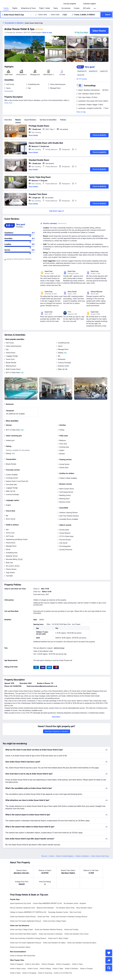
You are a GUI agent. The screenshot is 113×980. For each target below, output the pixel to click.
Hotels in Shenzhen (72, 969)
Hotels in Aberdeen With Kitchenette (23, 956)
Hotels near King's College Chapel (54, 921)
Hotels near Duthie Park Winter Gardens (24, 934)
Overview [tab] (8, 120)
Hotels (6, 8)
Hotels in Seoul (33, 969)
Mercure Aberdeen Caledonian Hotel (22, 908)
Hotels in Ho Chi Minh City (63, 973)
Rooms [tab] (18, 120)
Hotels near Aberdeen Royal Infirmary (23, 917)
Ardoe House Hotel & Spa (19, 29)
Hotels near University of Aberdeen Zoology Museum (69, 917)
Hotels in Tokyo (77, 964)
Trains (56, 8)
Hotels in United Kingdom (65, 856)
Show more (8, 103)
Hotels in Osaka (15, 973)
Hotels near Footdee (71, 930)
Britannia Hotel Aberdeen (45, 908)
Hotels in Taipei (58, 969)
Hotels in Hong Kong (45, 973)
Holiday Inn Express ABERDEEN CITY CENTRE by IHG (28, 912)
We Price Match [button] (83, 32)
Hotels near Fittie (43, 917)
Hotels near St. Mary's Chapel (58, 938)
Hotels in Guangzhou (63, 964)
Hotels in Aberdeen (82, 856)
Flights (15, 8)
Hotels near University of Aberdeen (51, 934)
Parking (61, 353)
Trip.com (44, 856)
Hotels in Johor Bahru (32, 964)
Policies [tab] (63, 120)
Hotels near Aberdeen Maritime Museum (49, 930)
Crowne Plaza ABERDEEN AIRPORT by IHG (47, 903)
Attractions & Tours (28, 8)
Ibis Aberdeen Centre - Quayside (75, 903)
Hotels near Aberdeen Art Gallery (54, 943)
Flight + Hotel (45, 8)
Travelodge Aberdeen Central (58, 912)
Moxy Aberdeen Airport (84, 908)
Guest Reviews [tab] (30, 120)
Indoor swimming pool (14, 346)
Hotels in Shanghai (48, 964)
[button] (80, 4)
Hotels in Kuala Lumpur (18, 969)
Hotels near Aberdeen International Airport (82, 943)
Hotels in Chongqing (29, 973)
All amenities (9, 91)
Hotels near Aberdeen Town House (76, 934)
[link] (70, 4)
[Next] (108, 388)
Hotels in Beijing (45, 969)
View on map (81, 112)
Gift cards (87, 8)
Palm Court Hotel (75, 912)
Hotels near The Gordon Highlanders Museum (26, 921)
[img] (25, 49)
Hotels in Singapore (17, 964)
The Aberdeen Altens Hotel (65, 908)
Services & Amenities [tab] (48, 120)
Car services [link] (66, 8)
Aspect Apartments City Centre (21, 903)
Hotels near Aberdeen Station (20, 947)
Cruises (77, 8)
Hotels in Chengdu (86, 969)
